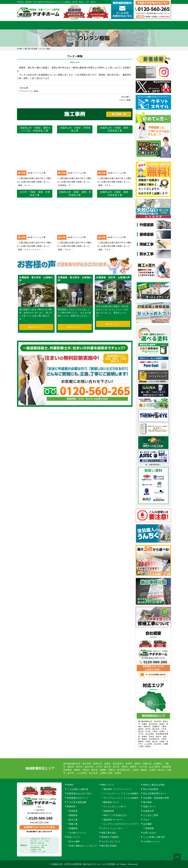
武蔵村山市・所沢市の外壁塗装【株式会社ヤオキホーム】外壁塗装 (84, 864)
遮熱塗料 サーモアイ (113, 820)
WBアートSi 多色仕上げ (115, 815)
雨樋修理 (73, 828)
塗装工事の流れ (72, 25)
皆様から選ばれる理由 (154, 785)
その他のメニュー (152, 841)
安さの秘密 (74, 841)
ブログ (146, 820)
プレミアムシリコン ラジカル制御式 (121, 798)
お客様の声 (149, 811)
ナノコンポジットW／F (115, 807)
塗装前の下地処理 (110, 837)
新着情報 (149, 828)
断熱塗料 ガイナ (111, 802)
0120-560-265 (155, 662)
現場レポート (150, 807)
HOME (28, 25)
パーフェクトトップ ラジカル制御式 (121, 794)
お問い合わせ (160, 25)
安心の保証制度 (151, 789)
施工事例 (116, 25)
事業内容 (50, 25)
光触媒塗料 (109, 811)
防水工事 (73, 820)
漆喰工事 (73, 824)
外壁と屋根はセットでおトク (83, 846)
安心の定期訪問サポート (155, 794)
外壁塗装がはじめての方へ (80, 794)
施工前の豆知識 (109, 846)
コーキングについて (111, 841)
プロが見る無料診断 (77, 802)
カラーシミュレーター (112, 828)
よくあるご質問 (151, 815)
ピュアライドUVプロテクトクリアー (121, 824)
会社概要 (138, 25)
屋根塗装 (73, 815)
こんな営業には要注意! (154, 837)
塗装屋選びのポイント (78, 798)
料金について (94, 25)
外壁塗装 (73, 811)
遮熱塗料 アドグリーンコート (118, 789)
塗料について (108, 785)
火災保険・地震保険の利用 (156, 798)
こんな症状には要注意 (78, 789)
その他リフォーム (78, 833)
